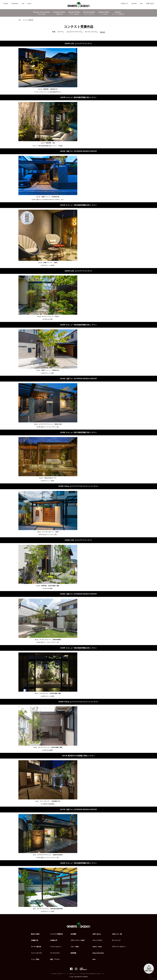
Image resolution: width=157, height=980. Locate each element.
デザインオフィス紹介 (78, 940)
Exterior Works (59, 13)
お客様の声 (54, 940)
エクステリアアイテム (74, 32)
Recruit (29, 3)
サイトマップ (116, 940)
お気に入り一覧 (117, 934)
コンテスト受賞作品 (56, 934)
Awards (118, 13)
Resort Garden (89, 13)
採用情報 (73, 953)
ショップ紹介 (35, 959)
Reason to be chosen (42, 13)
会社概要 (73, 934)
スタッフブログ (97, 940)
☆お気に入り (124, 3)
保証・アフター (55, 959)
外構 (54, 32)
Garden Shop (104, 13)
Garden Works (74, 13)
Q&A (141, 3)
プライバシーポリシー (119, 947)
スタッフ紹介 (75, 947)
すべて (103, 32)
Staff (23, 3)
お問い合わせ (150, 3)
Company (6, 3)
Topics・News (97, 947)
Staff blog (134, 3)
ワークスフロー (55, 953)
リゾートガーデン (37, 953)
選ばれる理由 (35, 934)
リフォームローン (56, 947)
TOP (20, 20)
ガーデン (61, 32)
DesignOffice (15, 3)
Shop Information (98, 953)
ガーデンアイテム (91, 32)
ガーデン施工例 (36, 947)
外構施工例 (35, 940)
